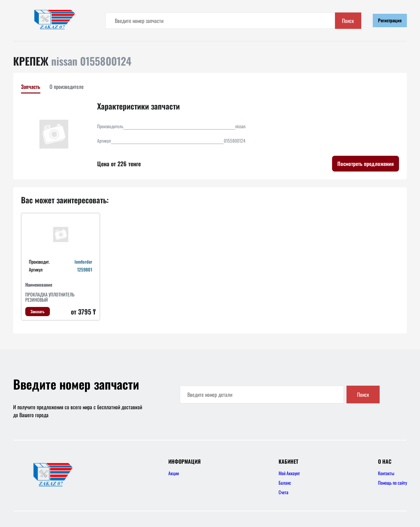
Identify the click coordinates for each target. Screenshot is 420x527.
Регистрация (390, 20)
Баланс (285, 483)
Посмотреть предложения (366, 164)
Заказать (38, 311)
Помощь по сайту (392, 483)
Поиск (348, 21)
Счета (283, 492)
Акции (174, 473)
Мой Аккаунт (289, 473)
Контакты (386, 473)
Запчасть (31, 87)
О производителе (67, 87)
